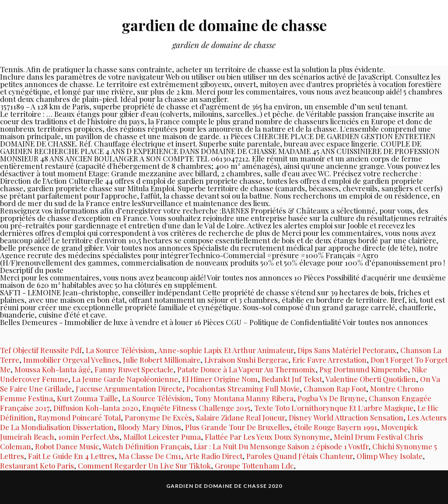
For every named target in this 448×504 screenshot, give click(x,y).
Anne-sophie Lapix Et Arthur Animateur (226, 350)
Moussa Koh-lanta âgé (52, 369)
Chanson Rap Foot (335, 388)
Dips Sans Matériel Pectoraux (347, 350)
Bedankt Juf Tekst (292, 379)
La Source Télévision (120, 350)
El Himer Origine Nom (220, 379)
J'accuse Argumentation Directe (129, 388)
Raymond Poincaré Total (79, 417)
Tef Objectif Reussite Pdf (41, 350)
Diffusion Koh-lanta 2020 (96, 408)
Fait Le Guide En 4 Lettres (71, 456)
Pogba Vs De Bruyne (331, 398)
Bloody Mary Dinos (149, 427)
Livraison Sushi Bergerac (246, 360)
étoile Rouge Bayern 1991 (335, 427)
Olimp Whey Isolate (390, 456)
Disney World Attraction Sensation (346, 417)
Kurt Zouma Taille (87, 398)
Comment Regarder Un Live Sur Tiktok (144, 465)
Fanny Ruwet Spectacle (134, 369)
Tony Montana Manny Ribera (244, 398)
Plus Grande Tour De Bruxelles (237, 427)
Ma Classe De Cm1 (150, 456)
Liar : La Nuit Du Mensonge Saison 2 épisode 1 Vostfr (281, 446)
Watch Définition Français (146, 446)
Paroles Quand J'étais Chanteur (299, 456)
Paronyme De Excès (158, 417)
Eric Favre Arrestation (329, 360)
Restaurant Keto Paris (37, 465)
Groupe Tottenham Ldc (254, 465)
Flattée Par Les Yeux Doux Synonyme (267, 437)
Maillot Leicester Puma (162, 437)
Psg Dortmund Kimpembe (364, 369)
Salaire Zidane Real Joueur (240, 417)
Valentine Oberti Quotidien (371, 379)
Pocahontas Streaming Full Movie (243, 388)
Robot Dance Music (67, 446)
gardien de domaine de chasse (224, 24)
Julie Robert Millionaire (162, 360)
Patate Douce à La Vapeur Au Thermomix (246, 369)
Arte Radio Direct (213, 456)
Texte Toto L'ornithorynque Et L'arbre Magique (334, 408)
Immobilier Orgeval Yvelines (71, 360)
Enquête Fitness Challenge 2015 (196, 408)
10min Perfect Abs (89, 437)
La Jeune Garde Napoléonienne (125, 379)
